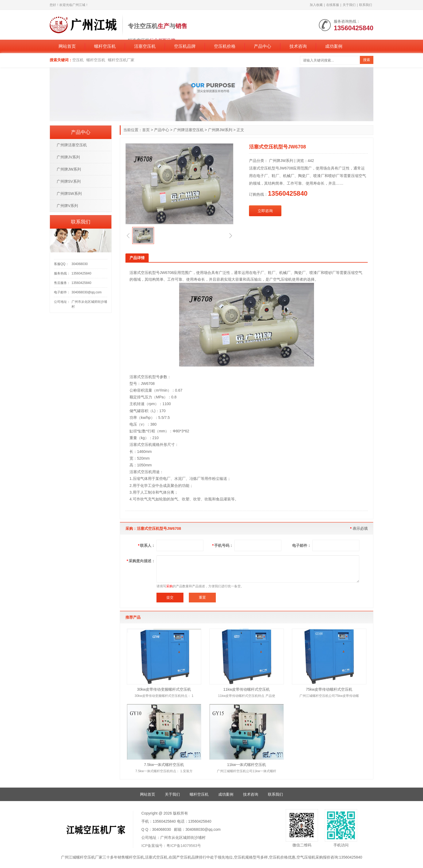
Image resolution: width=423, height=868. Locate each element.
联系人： (147, 545)
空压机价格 (225, 46)
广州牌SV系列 (69, 181)
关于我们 (349, 5)
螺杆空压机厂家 (121, 60)
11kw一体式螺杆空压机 (247, 765)
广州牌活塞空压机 (189, 130)
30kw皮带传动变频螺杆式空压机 (164, 689)
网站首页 (67, 46)
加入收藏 (316, 5)
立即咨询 (265, 211)
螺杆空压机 (105, 46)
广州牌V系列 (67, 206)
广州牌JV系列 (68, 157)
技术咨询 (298, 46)
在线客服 (333, 5)
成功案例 (334, 46)
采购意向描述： (141, 561)
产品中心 (262, 46)
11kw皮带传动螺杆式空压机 (247, 689)
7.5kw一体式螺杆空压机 (164, 765)
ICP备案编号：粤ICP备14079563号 (171, 846)
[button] (128, 236)
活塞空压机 (145, 46)
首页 (146, 130)
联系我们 (366, 5)
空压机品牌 (185, 46)
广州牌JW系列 (220, 130)
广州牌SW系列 (69, 194)
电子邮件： (302, 545)
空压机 (78, 60)
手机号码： (223, 545)
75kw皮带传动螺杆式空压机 (329, 689)
